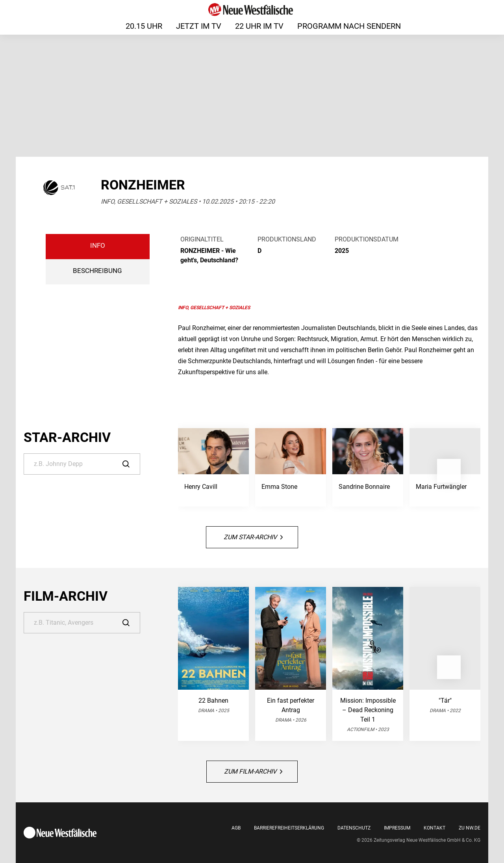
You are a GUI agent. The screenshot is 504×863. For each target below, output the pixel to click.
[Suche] (82, 464)
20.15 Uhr (144, 26)
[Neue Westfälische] (252, 10)
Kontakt (435, 828)
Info (98, 246)
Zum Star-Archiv (253, 537)
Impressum (397, 828)
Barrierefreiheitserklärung (289, 828)
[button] (449, 471)
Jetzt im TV (199, 26)
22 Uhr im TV (259, 26)
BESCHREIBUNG (97, 271)
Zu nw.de (470, 828)
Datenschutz (354, 828)
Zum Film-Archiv (253, 771)
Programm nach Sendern (349, 26)
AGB (236, 828)
